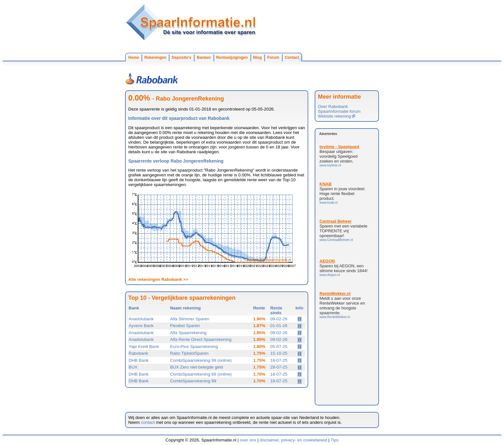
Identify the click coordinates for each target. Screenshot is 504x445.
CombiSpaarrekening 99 (193, 381)
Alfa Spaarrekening (188, 333)
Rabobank (138, 353)
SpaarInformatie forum (339, 111)
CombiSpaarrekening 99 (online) (201, 360)
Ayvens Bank (141, 326)
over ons (248, 440)
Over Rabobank (333, 107)
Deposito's (181, 58)
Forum (273, 58)
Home (134, 58)
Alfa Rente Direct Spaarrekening (201, 339)
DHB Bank (139, 360)
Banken (204, 58)
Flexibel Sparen (185, 326)
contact (148, 422)
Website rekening (337, 116)
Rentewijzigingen (232, 58)
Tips (334, 440)
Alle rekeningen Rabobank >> (158, 279)
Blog (258, 58)
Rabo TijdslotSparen (189, 353)
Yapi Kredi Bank (144, 347)
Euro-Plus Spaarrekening (194, 347)
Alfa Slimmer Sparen (190, 319)
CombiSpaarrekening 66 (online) (201, 374)
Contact (292, 58)
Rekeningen (155, 58)
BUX (133, 367)
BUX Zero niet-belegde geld (196, 367)
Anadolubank (141, 319)
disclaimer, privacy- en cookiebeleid (293, 440)
